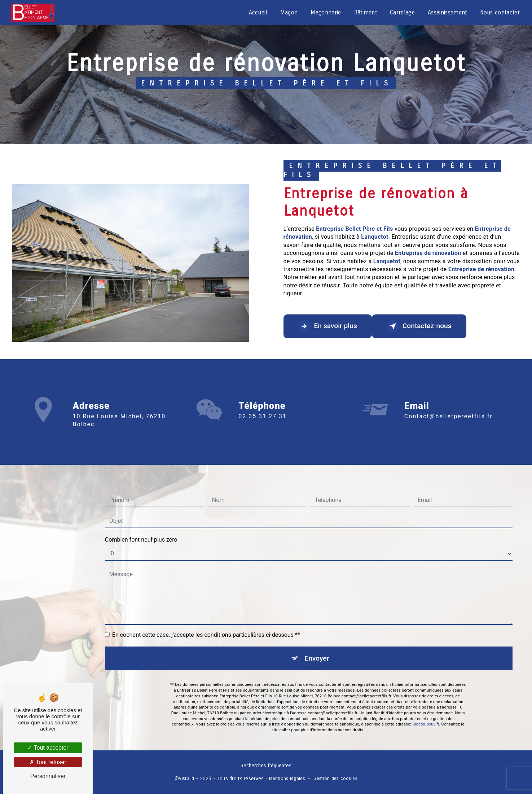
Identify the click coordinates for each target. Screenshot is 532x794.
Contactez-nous (419, 326)
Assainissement (447, 12)
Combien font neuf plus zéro (141, 529)
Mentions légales (287, 778)
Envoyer (317, 648)
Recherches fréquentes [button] (266, 766)
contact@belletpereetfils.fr (449, 406)
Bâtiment (366, 12)
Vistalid (186, 778)
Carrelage (402, 12)
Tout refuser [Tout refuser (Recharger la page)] (48, 762)
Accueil (258, 12)
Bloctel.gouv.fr (426, 714)
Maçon (289, 12)
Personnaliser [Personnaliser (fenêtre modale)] (48, 776)
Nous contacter (500, 12)
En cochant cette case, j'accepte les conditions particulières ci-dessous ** (206, 624)
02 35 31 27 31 (263, 427)
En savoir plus (328, 326)
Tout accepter (48, 748)
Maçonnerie (326, 12)
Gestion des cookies (335, 778)
